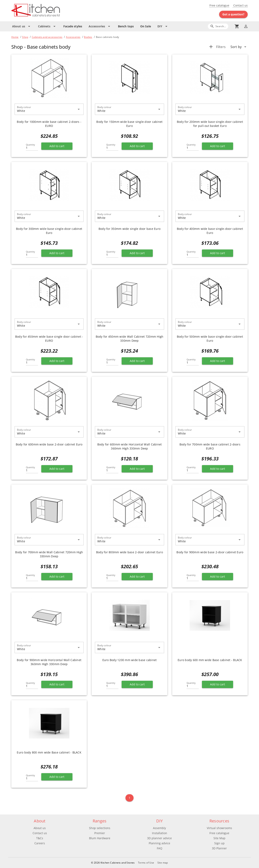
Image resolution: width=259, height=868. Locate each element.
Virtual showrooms (219, 828)
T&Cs (40, 838)
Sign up (219, 843)
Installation (160, 833)
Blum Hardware (100, 838)
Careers (40, 843)
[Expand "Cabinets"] (47, 26)
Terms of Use (146, 863)
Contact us (240, 5)
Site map (163, 863)
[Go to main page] (50, 11)
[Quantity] (32, 147)
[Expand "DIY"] (163, 26)
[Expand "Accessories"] (100, 26)
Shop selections (100, 828)
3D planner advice (159, 838)
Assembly (159, 828)
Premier (100, 833)
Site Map (219, 838)
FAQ (160, 848)
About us (40, 828)
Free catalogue (219, 5)
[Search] (218, 26)
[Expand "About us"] (22, 26)
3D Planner (219, 848)
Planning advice (159, 843)
